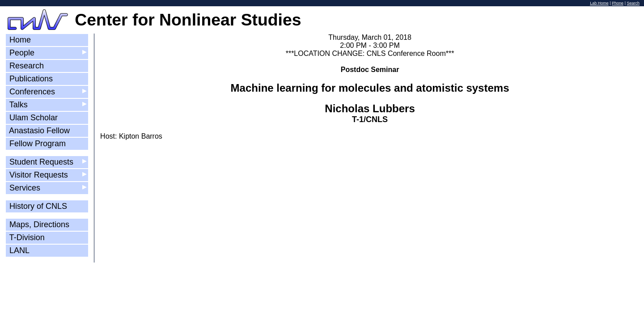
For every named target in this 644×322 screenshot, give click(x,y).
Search (633, 3)
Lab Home (599, 3)
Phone (618, 3)
